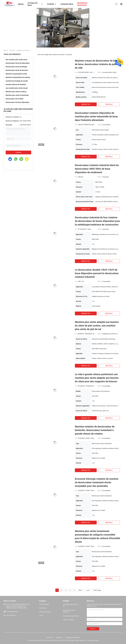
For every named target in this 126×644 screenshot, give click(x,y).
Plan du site (49, 638)
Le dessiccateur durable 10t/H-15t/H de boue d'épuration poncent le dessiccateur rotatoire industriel (97, 273)
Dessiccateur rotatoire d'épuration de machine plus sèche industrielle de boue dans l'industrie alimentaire (96, 117)
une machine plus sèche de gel (17, 88)
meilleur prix (86, 104)
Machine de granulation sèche (16, 74)
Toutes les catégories (69, 620)
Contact (18, 152)
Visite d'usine (43, 608)
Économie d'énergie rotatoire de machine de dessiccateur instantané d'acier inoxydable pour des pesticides (97, 482)
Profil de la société (44, 604)
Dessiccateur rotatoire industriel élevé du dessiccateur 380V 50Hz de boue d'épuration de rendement (97, 169)
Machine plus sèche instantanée (17, 95)
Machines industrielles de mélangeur (18, 77)
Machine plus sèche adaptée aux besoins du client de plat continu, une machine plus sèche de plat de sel (97, 326)
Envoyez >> (93, 629)
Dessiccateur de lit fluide (14, 99)
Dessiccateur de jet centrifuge (16, 67)
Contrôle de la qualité (45, 612)
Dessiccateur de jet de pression (17, 70)
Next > (81, 590)
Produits (12, 50)
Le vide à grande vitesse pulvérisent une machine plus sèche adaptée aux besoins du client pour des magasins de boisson (97, 378)
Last (88, 590)
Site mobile (59, 638)
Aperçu (6, 50)
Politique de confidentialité (73, 638)
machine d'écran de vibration (16, 84)
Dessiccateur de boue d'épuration (17, 102)
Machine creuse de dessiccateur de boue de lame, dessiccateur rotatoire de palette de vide (97, 64)
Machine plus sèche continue (16, 92)
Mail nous (109, 104)
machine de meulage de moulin (17, 81)
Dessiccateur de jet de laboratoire (18, 63)
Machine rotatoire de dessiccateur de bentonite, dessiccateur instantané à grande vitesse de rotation (95, 430)
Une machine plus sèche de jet (16, 60)
